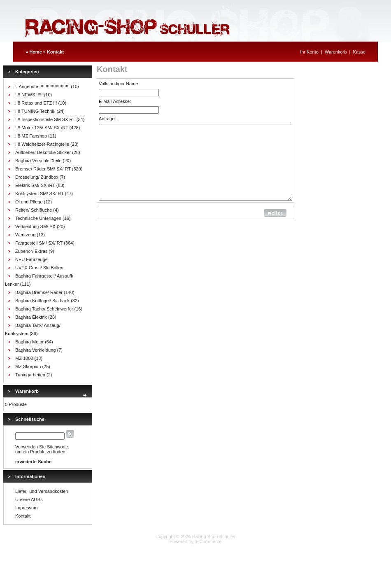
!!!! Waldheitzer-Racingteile (42, 144)
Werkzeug (25, 235)
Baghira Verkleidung (35, 350)
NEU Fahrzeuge (31, 259)
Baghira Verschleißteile (38, 161)
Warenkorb (336, 52)
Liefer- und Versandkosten (42, 491)
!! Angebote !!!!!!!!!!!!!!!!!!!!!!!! (42, 86)
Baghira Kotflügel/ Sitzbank (42, 301)
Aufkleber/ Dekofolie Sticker (43, 152)
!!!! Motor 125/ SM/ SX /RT (42, 128)
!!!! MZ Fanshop (31, 136)
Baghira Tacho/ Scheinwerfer (44, 309)
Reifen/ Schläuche (34, 210)
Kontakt (55, 52)
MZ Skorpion (28, 366)
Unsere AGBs (29, 499)
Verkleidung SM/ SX (35, 226)
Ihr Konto (309, 52)
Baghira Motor (29, 342)
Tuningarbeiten (30, 375)
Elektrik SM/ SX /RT (35, 185)
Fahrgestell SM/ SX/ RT (39, 243)
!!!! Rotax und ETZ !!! (36, 103)
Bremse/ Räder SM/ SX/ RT (43, 169)
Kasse (359, 52)
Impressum (26, 508)
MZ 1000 (24, 358)
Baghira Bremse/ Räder (39, 292)
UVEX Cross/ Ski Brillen (39, 268)
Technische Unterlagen (38, 218)
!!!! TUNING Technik (35, 111)
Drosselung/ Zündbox (37, 177)
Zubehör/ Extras (31, 251)
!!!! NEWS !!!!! (29, 95)
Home (36, 52)
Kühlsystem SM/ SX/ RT (40, 194)
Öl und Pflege (29, 202)
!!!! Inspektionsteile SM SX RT (45, 119)
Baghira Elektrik (31, 317)
